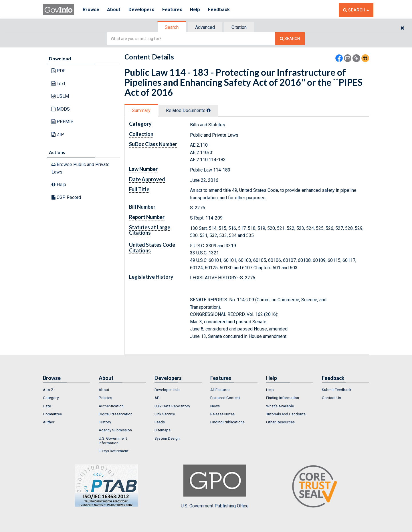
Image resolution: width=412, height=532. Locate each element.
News (215, 406)
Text (58, 84)
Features (173, 10)
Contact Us (331, 398)
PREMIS (63, 122)
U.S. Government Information (113, 441)
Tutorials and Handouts (286, 414)
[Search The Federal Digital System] (290, 39)
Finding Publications (227, 422)
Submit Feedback (337, 390)
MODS (61, 109)
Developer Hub (167, 390)
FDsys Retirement (114, 451)
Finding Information (283, 398)
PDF (59, 71)
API (158, 398)
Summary (141, 110)
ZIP (58, 135)
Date (47, 406)
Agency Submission (115, 430)
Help (197, 10)
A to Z (48, 390)
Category (51, 398)
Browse (91, 10)
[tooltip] (209, 110)
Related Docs (188, 110)
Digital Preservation (116, 414)
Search (172, 27)
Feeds (160, 422)
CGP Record (66, 197)
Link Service (165, 414)
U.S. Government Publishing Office (215, 487)
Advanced (205, 27)
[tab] (172, 27)
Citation (239, 27)
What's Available (280, 406)
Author (49, 422)
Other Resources (280, 422)
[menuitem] (67, 390)
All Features (220, 390)
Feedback (221, 10)
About (114, 10)
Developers (142, 10)
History (105, 422)
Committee (52, 414)
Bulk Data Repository (172, 406)
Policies (105, 398)
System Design (167, 438)
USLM (60, 96)
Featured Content (225, 398)
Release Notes (222, 414)
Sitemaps (163, 430)
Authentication (111, 406)
